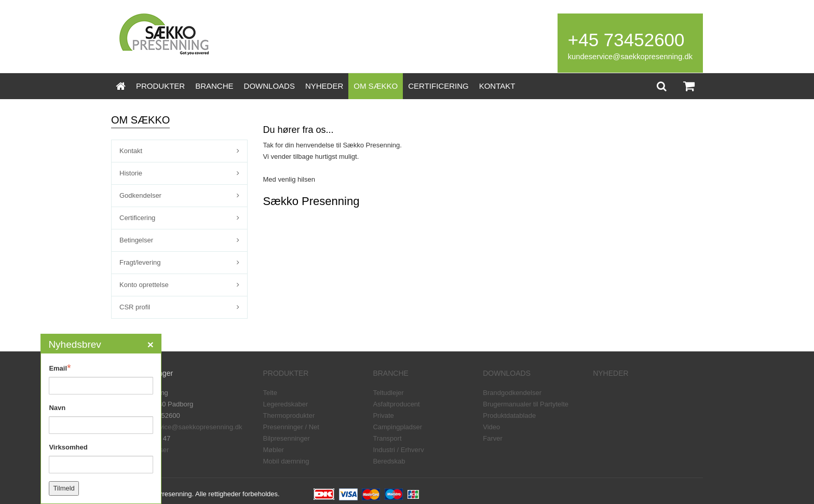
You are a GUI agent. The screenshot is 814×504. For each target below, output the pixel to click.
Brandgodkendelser (512, 393)
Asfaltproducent (396, 404)
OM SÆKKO (376, 86)
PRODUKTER (160, 86)
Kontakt (131, 151)
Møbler (274, 450)
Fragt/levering (140, 262)
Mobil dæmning (286, 461)
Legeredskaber (286, 404)
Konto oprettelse (144, 285)
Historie (131, 173)
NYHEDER (324, 86)
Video (491, 427)
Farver (493, 438)
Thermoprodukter (289, 416)
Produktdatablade (509, 416)
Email (60, 368)
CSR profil (135, 307)
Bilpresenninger (287, 438)
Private (383, 416)
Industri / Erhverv (398, 450)
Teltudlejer (388, 393)
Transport (387, 438)
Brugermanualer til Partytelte (526, 404)
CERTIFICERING (438, 86)
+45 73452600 (626, 40)
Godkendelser (140, 195)
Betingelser (136, 240)
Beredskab (389, 461)
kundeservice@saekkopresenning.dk (630, 57)
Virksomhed (68, 447)
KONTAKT (497, 86)
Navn (57, 408)
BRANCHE (214, 86)
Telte (270, 393)
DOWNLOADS (269, 86)
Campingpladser (397, 427)
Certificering (137, 218)
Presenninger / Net (291, 427)
